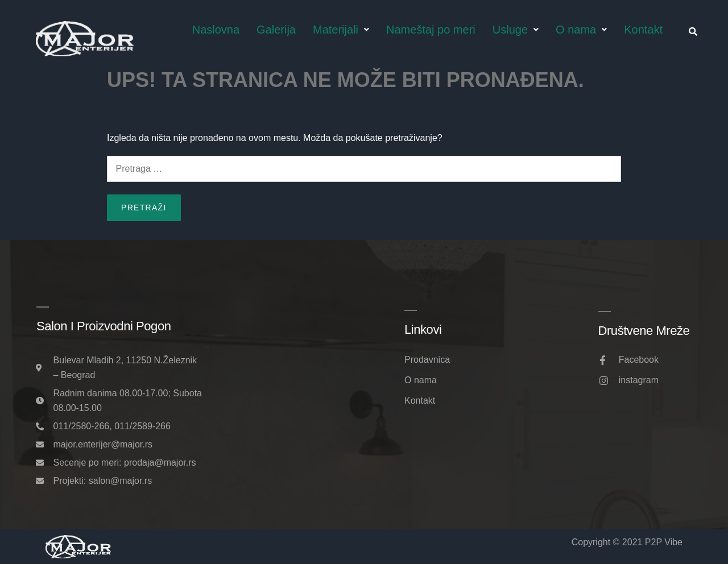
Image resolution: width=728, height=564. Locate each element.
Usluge (516, 30)
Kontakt (643, 30)
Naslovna (216, 30)
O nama (581, 30)
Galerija (276, 30)
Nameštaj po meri (431, 30)
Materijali (341, 30)
